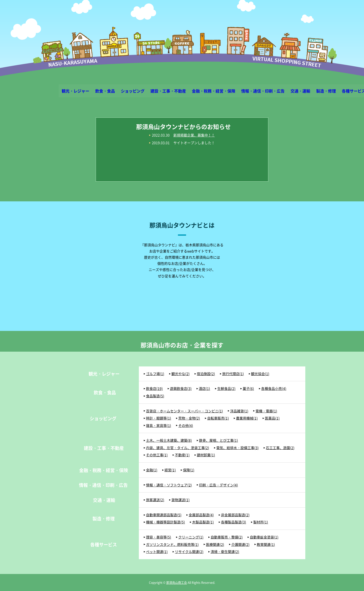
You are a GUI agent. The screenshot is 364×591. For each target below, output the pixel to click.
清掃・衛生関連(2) (225, 552)
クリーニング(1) (191, 537)
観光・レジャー (75, 91)
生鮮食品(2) (226, 389)
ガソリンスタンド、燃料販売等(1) (172, 544)
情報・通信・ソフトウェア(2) (169, 485)
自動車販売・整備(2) (227, 537)
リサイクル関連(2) (189, 552)
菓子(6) (248, 389)
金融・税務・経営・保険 (214, 91)
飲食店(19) (154, 389)
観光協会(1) (260, 374)
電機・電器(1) (266, 411)
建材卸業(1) (206, 455)
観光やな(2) (181, 374)
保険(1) (189, 470)
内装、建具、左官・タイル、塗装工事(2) (178, 448)
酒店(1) (204, 389)
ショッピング (133, 91)
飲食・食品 (105, 91)
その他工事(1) (157, 455)
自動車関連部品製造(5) (164, 515)
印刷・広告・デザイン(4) (218, 485)
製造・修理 (326, 91)
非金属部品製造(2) (235, 515)
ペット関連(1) (157, 552)
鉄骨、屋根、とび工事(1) (218, 440)
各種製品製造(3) (234, 522)
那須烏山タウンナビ (182, 60)
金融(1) (152, 470)
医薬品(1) (272, 418)
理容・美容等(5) (159, 537)
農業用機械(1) (247, 418)
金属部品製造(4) (201, 515)
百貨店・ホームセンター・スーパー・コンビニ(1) (184, 411)
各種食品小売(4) (274, 389)
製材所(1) (261, 522)
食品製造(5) (155, 396)
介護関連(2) (240, 544)
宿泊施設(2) (206, 374)
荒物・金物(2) (189, 418)
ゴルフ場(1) (155, 374)
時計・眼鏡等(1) (159, 418)
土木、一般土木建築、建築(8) (169, 440)
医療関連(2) (215, 544)
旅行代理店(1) (233, 374)
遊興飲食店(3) (181, 389)
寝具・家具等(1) (159, 426)
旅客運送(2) (155, 500)
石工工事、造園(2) (280, 448)
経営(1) (170, 470)
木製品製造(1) (203, 522)
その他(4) (186, 426)
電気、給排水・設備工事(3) (237, 448)
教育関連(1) (266, 544)
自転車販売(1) (218, 418)
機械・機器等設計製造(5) (165, 522)
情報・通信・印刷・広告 (263, 91)
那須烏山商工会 (177, 583)
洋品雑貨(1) (239, 411)
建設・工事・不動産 (168, 91)
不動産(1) (182, 455)
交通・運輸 (300, 91)
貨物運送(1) (181, 500)
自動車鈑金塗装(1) (264, 537)
